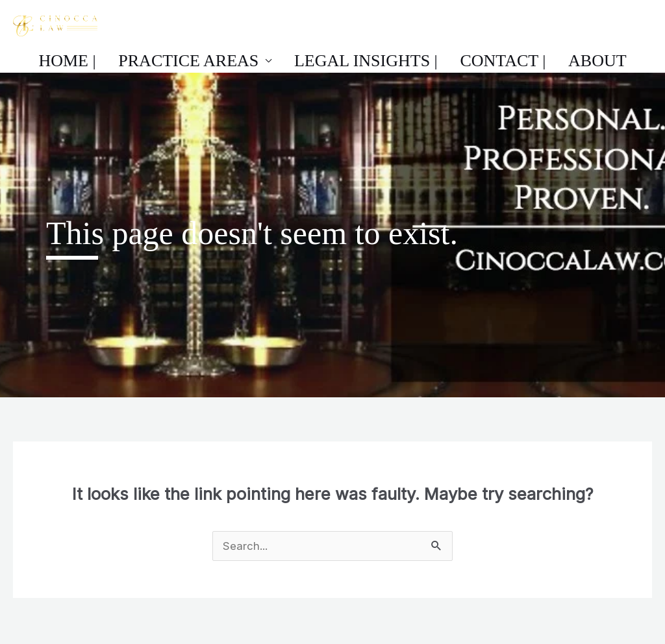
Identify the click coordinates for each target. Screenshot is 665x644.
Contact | (486, 63)
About (563, 63)
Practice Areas (206, 63)
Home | (102, 63)
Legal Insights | (366, 63)
